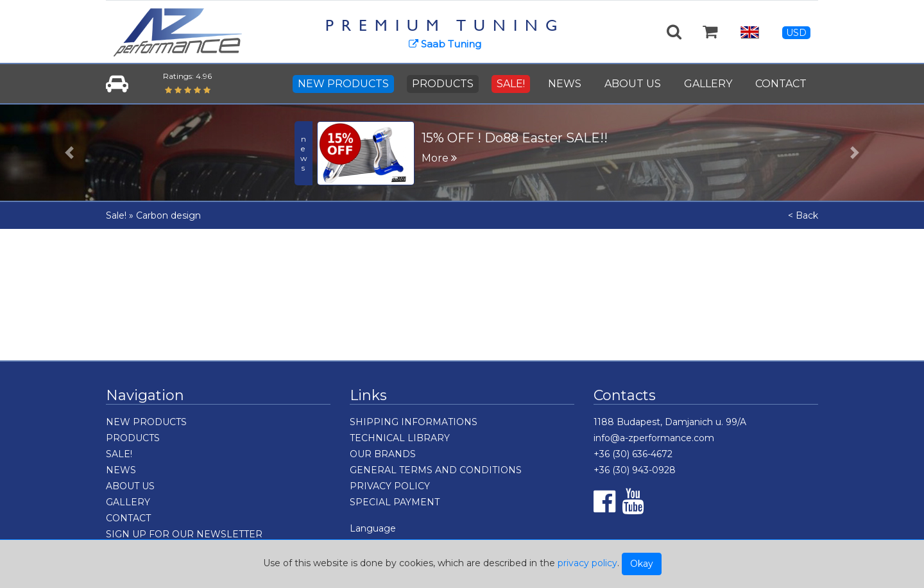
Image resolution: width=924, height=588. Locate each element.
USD (796, 33)
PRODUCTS (443, 84)
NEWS (565, 84)
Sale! (116, 215)
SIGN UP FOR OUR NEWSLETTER (184, 534)
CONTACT (781, 84)
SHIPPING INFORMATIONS (414, 422)
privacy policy (587, 563)
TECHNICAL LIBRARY (400, 438)
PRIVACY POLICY (390, 486)
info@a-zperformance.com (654, 438)
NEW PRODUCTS (343, 84)
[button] (69, 153)
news (304, 153)
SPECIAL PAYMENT (395, 502)
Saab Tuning (445, 44)
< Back (803, 215)
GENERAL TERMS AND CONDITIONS (436, 470)
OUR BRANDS (383, 454)
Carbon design (168, 215)
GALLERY (708, 84)
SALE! (511, 84)
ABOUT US (633, 84)
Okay (642, 564)
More (439, 158)
